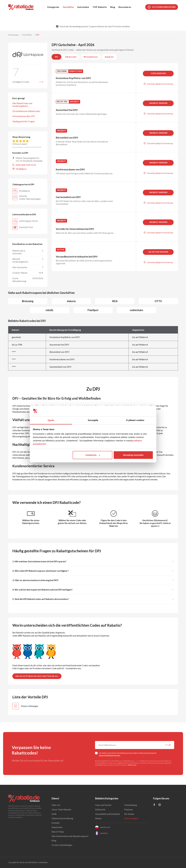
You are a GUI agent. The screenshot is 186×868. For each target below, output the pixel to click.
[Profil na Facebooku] (154, 805)
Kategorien (53, 7)
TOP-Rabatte (100, 7)
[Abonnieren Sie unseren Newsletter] (168, 745)
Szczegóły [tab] (93, 420)
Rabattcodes (71, 57)
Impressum (57, 827)
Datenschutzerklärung (62, 818)
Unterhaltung (131, 805)
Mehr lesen (132, 765)
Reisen (98, 818)
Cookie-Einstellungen (62, 845)
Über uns (56, 805)
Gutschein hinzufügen (162, 7)
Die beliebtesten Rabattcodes (26, 111)
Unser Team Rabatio (61, 809)
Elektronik (100, 809)
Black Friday (58, 832)
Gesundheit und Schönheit (108, 814)
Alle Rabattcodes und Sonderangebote (22, 105)
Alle (56, 57)
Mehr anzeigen (131, 818)
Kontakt (56, 823)
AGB (120, 763)
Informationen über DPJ (24, 116)
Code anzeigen (158, 73)
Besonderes (125, 7)
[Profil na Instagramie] (160, 805)
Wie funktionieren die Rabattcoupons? (70, 836)
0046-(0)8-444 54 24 (26, 165)
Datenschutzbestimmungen (110, 755)
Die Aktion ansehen (158, 252)
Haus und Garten (103, 805)
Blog (113, 7)
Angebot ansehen (158, 103)
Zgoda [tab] (51, 420)
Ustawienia (93, 455)
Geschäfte (68, 7)
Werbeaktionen (91, 57)
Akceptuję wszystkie (133, 455)
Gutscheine (83, 7)
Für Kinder (129, 814)
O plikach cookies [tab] (135, 420)
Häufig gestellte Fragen (24, 121)
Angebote (109, 57)
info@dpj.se (21, 169)
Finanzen (128, 809)
